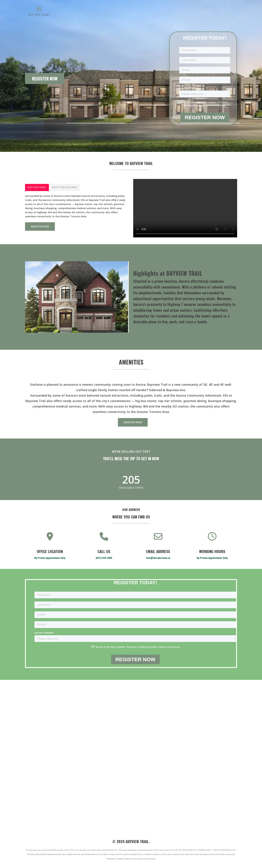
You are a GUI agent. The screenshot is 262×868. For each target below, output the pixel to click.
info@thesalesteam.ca (158, 558)
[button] (37, 187)
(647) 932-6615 (104, 558)
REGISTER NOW (45, 78)
